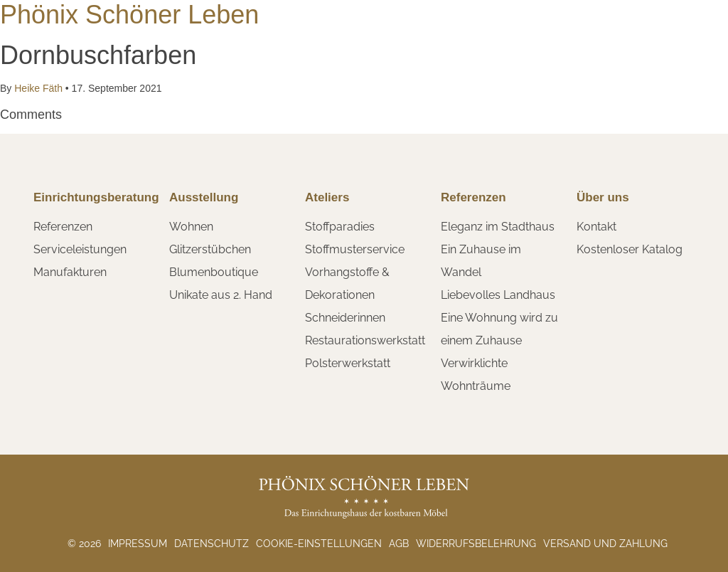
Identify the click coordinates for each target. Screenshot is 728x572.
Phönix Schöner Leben (129, 15)
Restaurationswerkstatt (365, 340)
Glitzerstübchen (210, 249)
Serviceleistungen (80, 249)
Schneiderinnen (345, 318)
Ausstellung (204, 197)
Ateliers (327, 197)
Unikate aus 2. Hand (221, 295)
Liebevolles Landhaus (498, 295)
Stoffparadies (340, 227)
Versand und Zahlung (605, 544)
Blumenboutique (214, 272)
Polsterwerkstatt (348, 363)
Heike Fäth (38, 88)
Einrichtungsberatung (96, 197)
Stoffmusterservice (355, 249)
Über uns (603, 197)
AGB (399, 544)
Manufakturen (70, 272)
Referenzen (63, 227)
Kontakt (596, 227)
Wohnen (191, 227)
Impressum (138, 544)
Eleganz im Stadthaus (498, 227)
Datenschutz (212, 544)
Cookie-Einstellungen (319, 544)
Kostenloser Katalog (630, 249)
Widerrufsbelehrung (476, 544)
